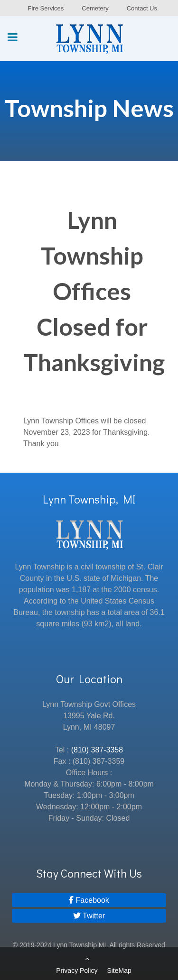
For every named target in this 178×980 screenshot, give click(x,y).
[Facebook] (89, 900)
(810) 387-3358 (97, 750)
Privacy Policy (77, 971)
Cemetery (95, 8)
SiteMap (119, 971)
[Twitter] (89, 916)
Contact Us (142, 8)
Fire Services (46, 8)
